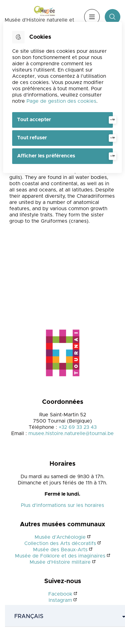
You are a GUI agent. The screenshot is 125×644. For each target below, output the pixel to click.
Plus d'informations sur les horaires (62, 505)
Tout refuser (32, 138)
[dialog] (62, 97)
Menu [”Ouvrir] (92, 17)
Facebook (60, 594)
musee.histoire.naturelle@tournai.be (71, 433)
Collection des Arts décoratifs (60, 543)
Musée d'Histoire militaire (60, 562)
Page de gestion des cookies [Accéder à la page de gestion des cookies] (61, 101)
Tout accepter (34, 120)
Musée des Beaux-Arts (60, 550)
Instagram (60, 600)
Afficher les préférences (46, 156)
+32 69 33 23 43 (78, 427)
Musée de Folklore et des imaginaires (60, 556)
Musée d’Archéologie (60, 537)
